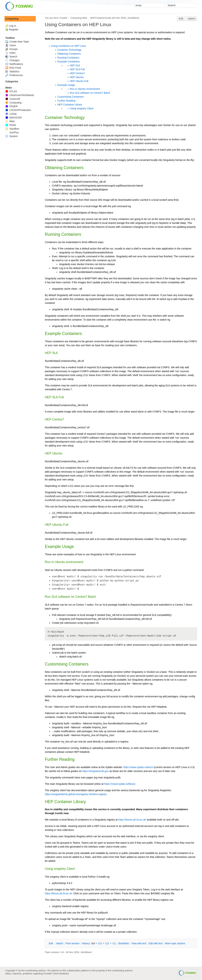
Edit (181, 18)
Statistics (12, 71)
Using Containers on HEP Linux (69, 46)
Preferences (14, 75)
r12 (107, 943)
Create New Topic (17, 42)
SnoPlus (12, 132)
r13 (100, 943)
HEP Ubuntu (77, 77)
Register (14, 30)
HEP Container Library (70, 105)
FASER (11, 106)
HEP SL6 (75, 65)
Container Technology (69, 50)
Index (10, 53)
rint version (73, 943)
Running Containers (68, 58)
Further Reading (66, 101)
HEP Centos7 (77, 73)
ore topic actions (175, 943)
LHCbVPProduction (18, 110)
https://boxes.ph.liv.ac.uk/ (132, 820)
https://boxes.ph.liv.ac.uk (58, 893)
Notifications (14, 64)
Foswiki (63, 18)
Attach (192, 18)
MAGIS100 (13, 118)
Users (11, 45)
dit (51, 943)
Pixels (11, 125)
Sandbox (12, 129)
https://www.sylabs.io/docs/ (138, 767)
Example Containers (69, 62)
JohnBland (133, 18)
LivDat (11, 114)
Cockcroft (13, 99)
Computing (12, 19)
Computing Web (79, 18)
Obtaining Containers (69, 54)
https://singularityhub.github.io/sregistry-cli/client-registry (76, 794)
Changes (12, 60)
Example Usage (66, 85)
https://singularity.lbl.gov (95, 771)
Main (10, 121)
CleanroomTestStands (20, 95)
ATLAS (11, 91)
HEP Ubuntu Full (79, 81)
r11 (114, 943)
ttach (60, 943)
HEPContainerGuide (101, 18)
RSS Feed (13, 68)
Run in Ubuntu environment (85, 89)
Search (11, 57)
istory (86, 943)
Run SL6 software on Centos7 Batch (90, 93)
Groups (11, 49)
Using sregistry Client (82, 108)
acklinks (124, 943)
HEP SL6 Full (77, 69)
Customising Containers (71, 97)
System (12, 136)
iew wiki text (139, 943)
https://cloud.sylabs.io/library (120, 784)
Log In (13, 26)
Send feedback (61, 974)
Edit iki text (156, 943)
